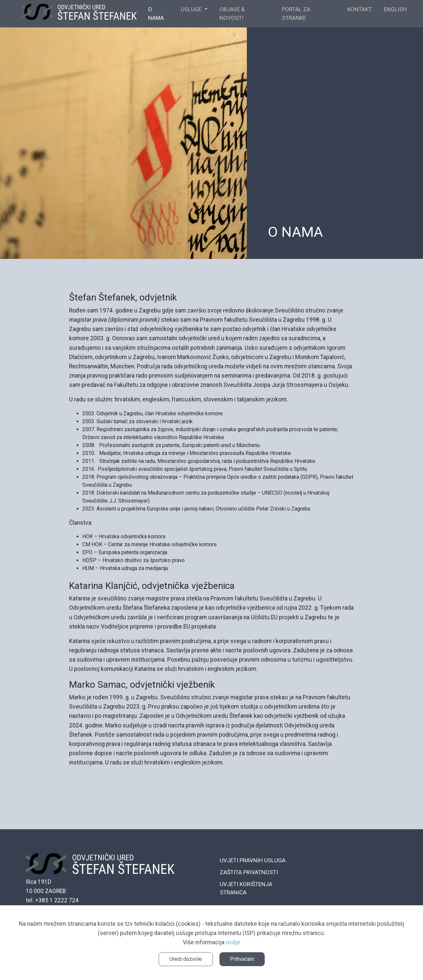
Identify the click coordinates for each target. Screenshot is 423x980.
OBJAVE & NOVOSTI (232, 14)
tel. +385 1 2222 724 (52, 900)
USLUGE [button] (192, 9)
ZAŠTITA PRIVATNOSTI (249, 872)
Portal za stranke (296, 14)
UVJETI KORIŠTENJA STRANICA (246, 888)
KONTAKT (360, 9)
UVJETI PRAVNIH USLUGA (253, 860)
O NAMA (156, 14)
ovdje (233, 942)
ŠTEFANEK (79, 14)
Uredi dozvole (186, 959)
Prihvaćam (242, 959)
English (395, 9)
